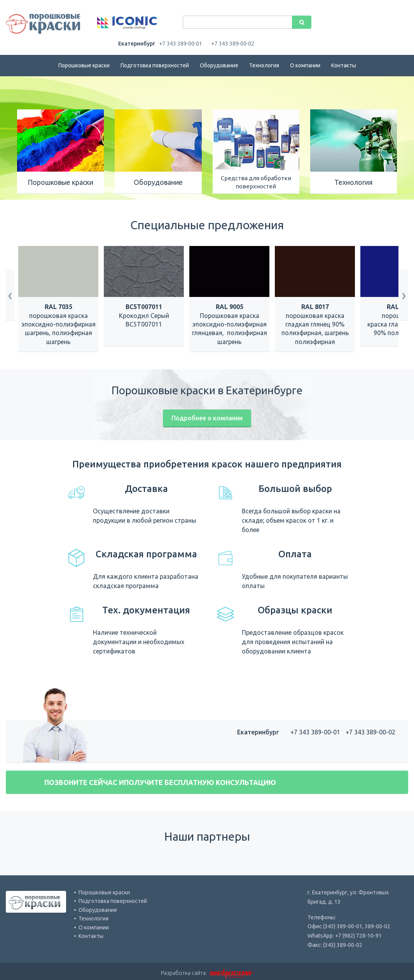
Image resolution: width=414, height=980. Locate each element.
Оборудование (219, 65)
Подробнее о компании (207, 418)
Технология (264, 65)
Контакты (344, 65)
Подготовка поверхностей (155, 65)
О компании (305, 65)
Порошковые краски (84, 65)
